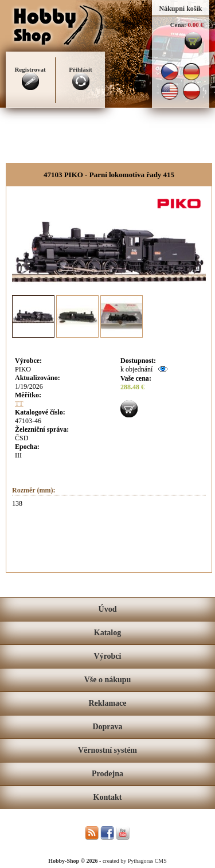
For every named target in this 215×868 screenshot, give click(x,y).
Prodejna (107, 774)
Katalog (107, 633)
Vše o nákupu (108, 680)
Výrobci (108, 656)
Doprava (107, 727)
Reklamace (107, 703)
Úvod (108, 609)
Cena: (178, 25)
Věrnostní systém (107, 750)
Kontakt (108, 797)
